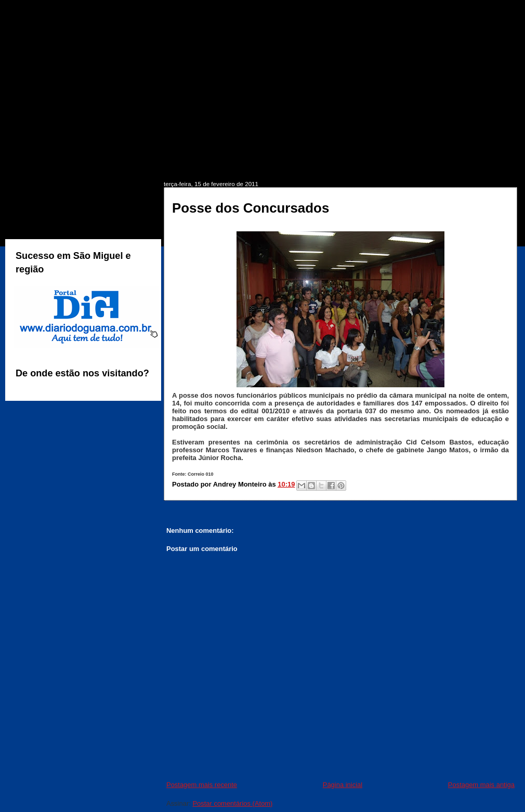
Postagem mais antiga (481, 785)
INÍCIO (35, 165)
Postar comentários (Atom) (232, 803)
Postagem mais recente (202, 785)
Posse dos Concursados (251, 208)
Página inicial (343, 785)
